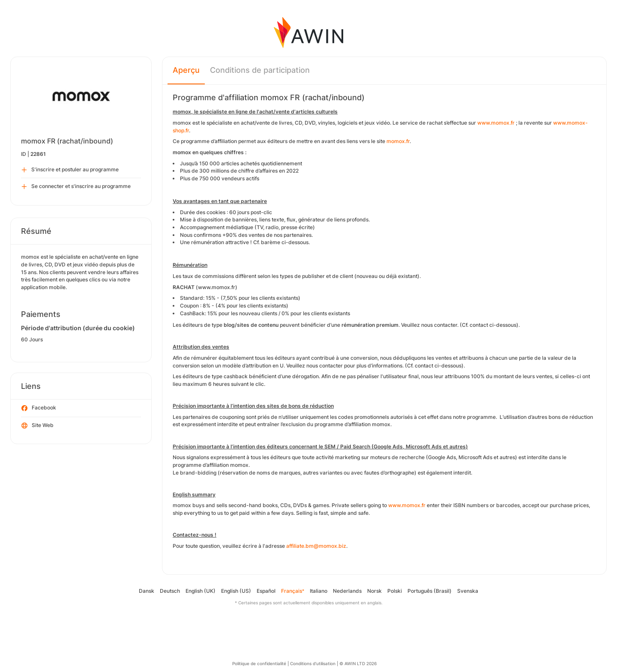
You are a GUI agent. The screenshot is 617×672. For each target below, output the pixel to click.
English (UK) (201, 591)
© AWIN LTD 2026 (358, 663)
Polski (395, 591)
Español (266, 591)
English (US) (236, 591)
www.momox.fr (496, 123)
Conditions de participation (260, 70)
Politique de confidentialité (259, 663)
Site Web (37, 426)
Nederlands (347, 591)
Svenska (468, 591)
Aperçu (186, 70)
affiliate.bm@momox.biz (316, 546)
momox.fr (398, 141)
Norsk (374, 591)
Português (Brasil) (430, 591)
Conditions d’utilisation (313, 663)
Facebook (39, 408)
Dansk (147, 591)
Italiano (319, 591)
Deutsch (170, 591)
